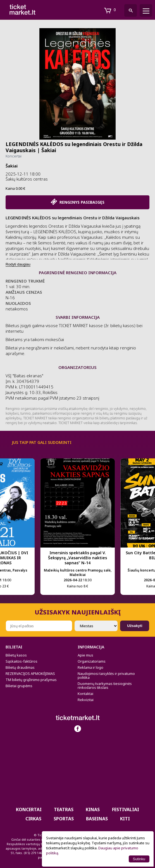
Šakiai (12, 166)
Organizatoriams (92, 661)
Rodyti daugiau (18, 264)
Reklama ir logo (90, 667)
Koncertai (14, 156)
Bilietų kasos (16, 655)
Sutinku (139, 859)
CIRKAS (33, 819)
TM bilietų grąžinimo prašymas (31, 680)
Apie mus (85, 655)
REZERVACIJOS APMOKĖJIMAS (30, 674)
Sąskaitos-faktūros (22, 661)
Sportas (64, 819)
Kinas (93, 809)
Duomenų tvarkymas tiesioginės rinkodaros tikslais (105, 685)
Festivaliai (126, 809)
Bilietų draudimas (20, 667)
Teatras (64, 809)
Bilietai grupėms (19, 686)
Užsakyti (135, 626)
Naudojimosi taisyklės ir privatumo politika (106, 675)
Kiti (125, 819)
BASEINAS (97, 819)
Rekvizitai (86, 700)
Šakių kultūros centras (27, 179)
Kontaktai (85, 694)
